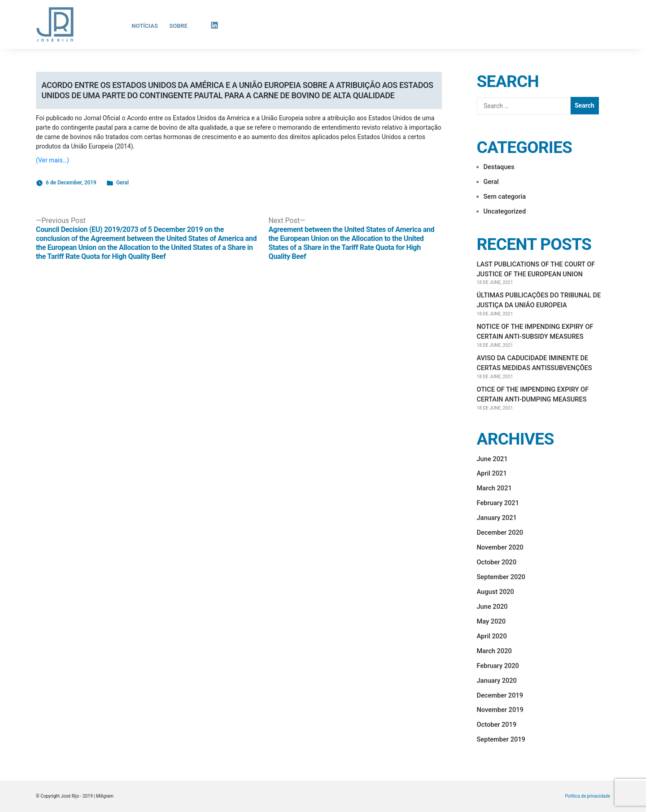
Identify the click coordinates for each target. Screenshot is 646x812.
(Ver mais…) (52, 160)
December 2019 (500, 695)
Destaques (499, 167)
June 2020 (492, 607)
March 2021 (494, 488)
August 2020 (495, 592)
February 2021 (498, 503)
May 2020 (491, 621)
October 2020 (497, 562)
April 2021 (492, 473)
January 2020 (497, 681)
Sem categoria (505, 196)
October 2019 (497, 725)
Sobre (178, 26)
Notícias (145, 26)
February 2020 (498, 666)
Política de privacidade (588, 796)
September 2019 (501, 739)
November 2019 (500, 710)
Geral (122, 183)
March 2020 (494, 651)
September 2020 (501, 577)
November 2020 (500, 547)
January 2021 (497, 518)
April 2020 (492, 636)
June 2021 (492, 459)
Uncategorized (505, 211)
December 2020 (500, 533)
